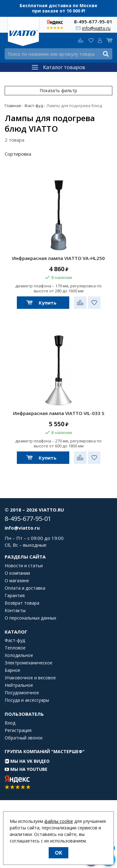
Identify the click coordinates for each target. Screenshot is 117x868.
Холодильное (19, 655)
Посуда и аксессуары (27, 700)
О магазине (17, 581)
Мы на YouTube (26, 769)
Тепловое (15, 648)
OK (58, 853)
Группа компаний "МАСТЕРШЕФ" (45, 751)
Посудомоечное (22, 693)
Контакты (15, 611)
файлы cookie (59, 821)
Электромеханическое (29, 663)
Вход (10, 723)
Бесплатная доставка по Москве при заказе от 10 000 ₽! (58, 8)
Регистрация (18, 730)
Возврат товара (22, 603)
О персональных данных (30, 618)
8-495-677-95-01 (93, 21)
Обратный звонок (24, 738)
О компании (17, 573)
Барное (12, 670)
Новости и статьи (24, 566)
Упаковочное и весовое (30, 678)
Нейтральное (19, 685)
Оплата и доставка (25, 588)
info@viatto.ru (96, 28)
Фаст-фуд (15, 640)
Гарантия (15, 596)
